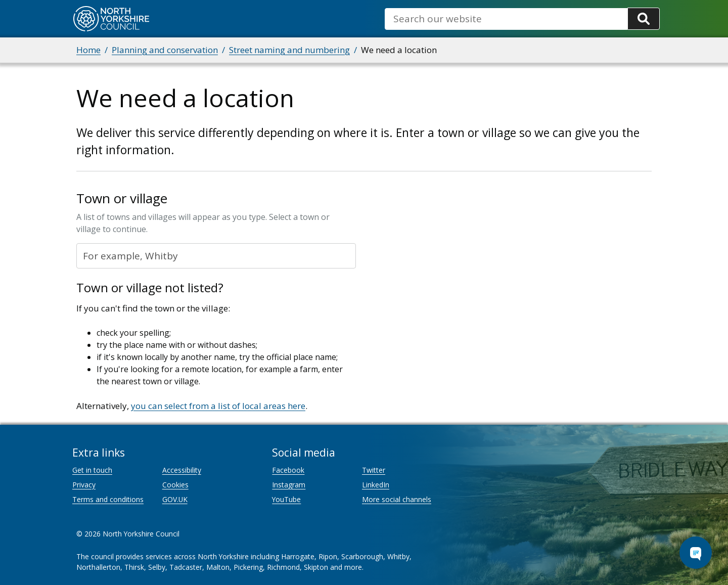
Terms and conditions (108, 499)
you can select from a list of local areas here (218, 406)
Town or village (122, 198)
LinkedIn (376, 485)
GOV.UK (175, 499)
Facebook (288, 470)
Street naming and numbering (289, 50)
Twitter (374, 470)
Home (88, 50)
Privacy (84, 485)
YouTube (286, 499)
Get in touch (92, 470)
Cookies (175, 485)
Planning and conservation (165, 50)
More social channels (397, 499)
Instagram (289, 485)
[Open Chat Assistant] (696, 553)
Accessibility (182, 470)
